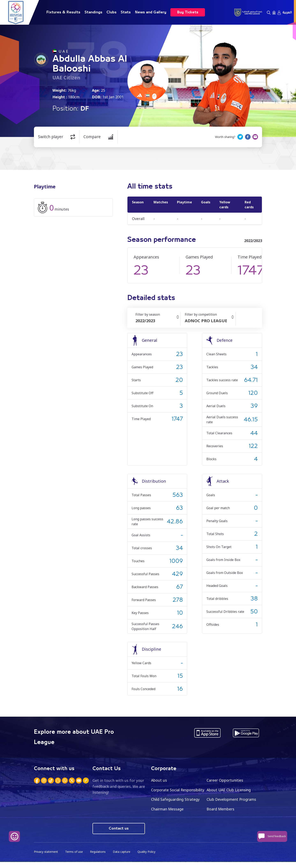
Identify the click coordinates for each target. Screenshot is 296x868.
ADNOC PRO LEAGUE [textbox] (206, 321)
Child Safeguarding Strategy (232, 800)
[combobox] (158, 321)
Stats (126, 12)
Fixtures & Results (63, 12)
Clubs (112, 12)
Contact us (119, 834)
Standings (93, 12)
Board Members (165, 819)
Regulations (99, 858)
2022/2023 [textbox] (145, 321)
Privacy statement (46, 858)
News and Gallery (151, 12)
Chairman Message (223, 809)
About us (159, 780)
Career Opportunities (226, 780)
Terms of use (75, 858)
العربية (287, 12)
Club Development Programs (177, 809)
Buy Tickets (188, 12)
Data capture (123, 858)
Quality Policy (148, 858)
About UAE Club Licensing (230, 790)
